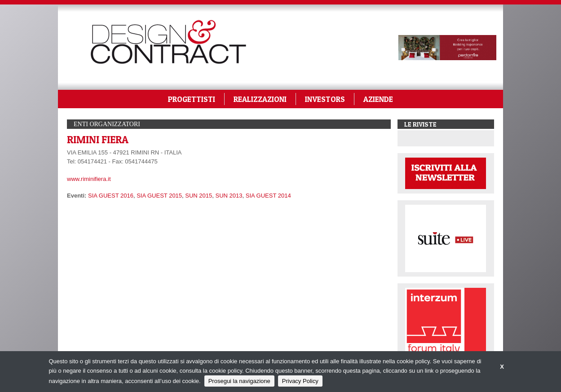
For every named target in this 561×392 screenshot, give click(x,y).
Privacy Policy (300, 381)
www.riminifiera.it (89, 179)
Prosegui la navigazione (239, 381)
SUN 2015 (199, 196)
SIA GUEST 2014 (268, 196)
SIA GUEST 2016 (111, 196)
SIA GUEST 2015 (159, 196)
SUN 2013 (229, 196)
